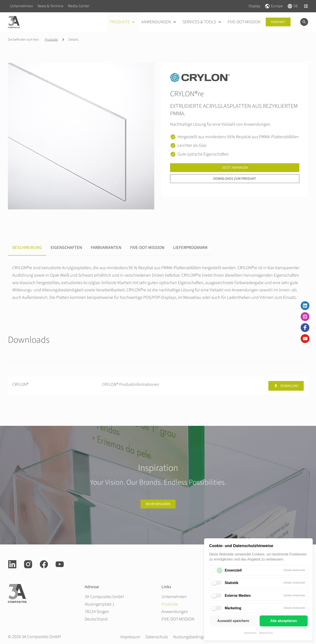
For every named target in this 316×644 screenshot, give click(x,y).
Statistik (232, 583)
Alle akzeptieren (284, 621)
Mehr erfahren (158, 504)
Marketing (233, 608)
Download (286, 386)
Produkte (51, 40)
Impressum (250, 633)
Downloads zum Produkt (235, 179)
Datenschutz (266, 633)
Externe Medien (238, 596)
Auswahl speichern (233, 621)
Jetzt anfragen (235, 168)
